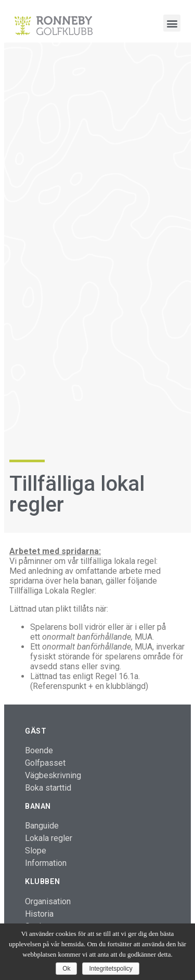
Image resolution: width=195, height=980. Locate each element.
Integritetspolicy (110, 969)
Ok (66, 969)
